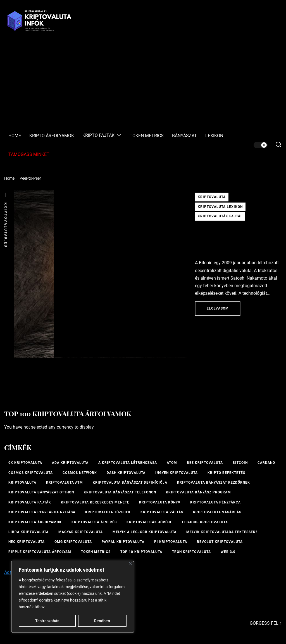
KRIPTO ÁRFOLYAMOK (52, 136)
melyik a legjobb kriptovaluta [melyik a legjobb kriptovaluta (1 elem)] (145, 532)
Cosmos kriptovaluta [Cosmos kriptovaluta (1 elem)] (31, 473)
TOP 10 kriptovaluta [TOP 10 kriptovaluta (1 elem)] (141, 552)
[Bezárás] (130, 563)
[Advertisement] (143, 84)
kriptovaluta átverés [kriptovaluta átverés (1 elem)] (94, 522)
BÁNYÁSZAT (184, 136)
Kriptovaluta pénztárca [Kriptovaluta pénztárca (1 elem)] (215, 502)
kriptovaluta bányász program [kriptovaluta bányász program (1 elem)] (198, 492)
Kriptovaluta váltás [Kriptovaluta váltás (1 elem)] (162, 512)
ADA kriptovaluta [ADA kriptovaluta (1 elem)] (70, 463)
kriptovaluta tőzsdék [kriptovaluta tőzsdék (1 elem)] (108, 512)
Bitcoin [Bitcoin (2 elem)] (240, 463)
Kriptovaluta (212, 199)
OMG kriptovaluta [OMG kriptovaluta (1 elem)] (73, 542)
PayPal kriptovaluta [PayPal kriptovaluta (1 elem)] (123, 542)
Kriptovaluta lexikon (220, 208)
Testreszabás (47, 621)
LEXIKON (214, 136)
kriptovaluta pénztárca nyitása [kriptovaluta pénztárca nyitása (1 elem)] (42, 512)
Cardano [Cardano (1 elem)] (266, 463)
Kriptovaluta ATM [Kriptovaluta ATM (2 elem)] (65, 483)
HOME (15, 136)
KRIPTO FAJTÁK (102, 136)
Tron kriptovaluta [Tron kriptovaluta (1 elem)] (191, 552)
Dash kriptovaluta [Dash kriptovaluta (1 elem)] (126, 473)
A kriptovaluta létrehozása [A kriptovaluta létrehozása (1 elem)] (128, 463)
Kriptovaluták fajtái (220, 218)
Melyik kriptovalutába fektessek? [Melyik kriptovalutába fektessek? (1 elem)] (222, 532)
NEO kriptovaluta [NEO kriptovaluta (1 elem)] (27, 542)
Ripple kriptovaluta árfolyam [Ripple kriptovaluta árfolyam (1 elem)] (40, 552)
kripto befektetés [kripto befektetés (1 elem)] (226, 473)
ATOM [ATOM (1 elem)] (172, 463)
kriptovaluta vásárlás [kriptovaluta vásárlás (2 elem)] (217, 512)
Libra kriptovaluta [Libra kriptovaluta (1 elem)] (28, 532)
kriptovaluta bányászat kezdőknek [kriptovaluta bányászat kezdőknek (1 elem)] (214, 483)
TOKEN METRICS (147, 136)
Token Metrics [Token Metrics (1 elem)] (96, 552)
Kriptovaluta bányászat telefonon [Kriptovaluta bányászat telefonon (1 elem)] (120, 492)
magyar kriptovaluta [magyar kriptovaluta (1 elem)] (81, 532)
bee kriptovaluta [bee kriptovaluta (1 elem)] (205, 463)
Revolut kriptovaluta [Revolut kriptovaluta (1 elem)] (220, 542)
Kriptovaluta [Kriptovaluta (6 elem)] (22, 483)
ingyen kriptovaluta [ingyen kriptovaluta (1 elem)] (177, 473)
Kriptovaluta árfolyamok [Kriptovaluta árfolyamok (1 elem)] (35, 522)
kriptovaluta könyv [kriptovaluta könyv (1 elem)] (160, 502)
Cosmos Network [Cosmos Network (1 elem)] (80, 473)
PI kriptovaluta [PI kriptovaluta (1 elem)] (171, 542)
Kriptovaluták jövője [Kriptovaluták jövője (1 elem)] (149, 522)
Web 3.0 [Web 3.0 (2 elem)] (228, 552)
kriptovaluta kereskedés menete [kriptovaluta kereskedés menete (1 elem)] (95, 502)
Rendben (102, 621)
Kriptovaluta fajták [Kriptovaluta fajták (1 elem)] (30, 502)
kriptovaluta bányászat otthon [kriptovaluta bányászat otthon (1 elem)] (41, 492)
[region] (73, 597)
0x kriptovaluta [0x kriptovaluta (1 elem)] (25, 463)
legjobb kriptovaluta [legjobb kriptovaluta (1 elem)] (205, 522)
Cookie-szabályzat (63, 607)
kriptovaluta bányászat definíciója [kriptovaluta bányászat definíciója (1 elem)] (130, 483)
